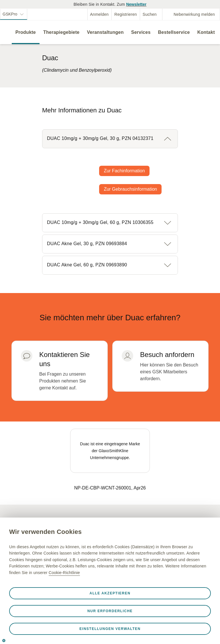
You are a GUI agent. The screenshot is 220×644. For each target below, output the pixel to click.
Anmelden (99, 14)
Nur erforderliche (110, 611)
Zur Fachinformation (124, 171)
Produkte (26, 32)
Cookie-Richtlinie (64, 573)
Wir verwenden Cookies (45, 532)
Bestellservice (174, 32)
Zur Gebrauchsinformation (130, 189)
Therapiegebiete (61, 32)
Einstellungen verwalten (110, 629)
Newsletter (136, 4)
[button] (110, 139)
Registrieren (125, 14)
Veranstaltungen (105, 32)
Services (141, 32)
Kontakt (206, 32)
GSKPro (10, 14)
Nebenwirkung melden (194, 14)
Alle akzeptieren (110, 593)
